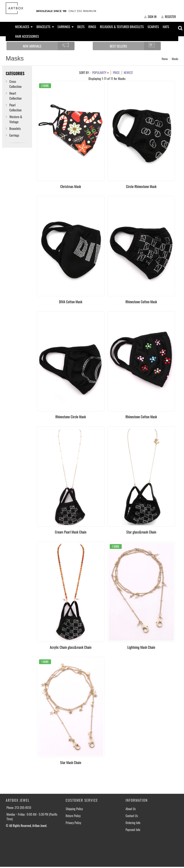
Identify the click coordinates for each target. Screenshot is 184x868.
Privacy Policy (73, 823)
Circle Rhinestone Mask (141, 186)
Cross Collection (15, 84)
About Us (131, 809)
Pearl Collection (15, 107)
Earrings (14, 135)
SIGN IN (150, 17)
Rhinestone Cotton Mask (141, 302)
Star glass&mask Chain (141, 532)
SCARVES (153, 27)
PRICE (116, 73)
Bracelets (15, 128)
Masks (175, 59)
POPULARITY (101, 73)
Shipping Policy (74, 809)
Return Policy (73, 816)
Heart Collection (15, 96)
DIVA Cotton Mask (71, 302)
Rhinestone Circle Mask (71, 417)
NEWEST (128, 73)
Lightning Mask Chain (141, 647)
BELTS (81, 27)
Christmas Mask (71, 186)
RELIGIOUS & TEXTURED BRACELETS (122, 27)
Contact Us (132, 816)
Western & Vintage (16, 119)
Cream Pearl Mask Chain (71, 532)
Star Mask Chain (71, 762)
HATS (166, 27)
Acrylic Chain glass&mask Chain (71, 647)
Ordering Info (133, 823)
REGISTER (169, 17)
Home (165, 59)
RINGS (92, 27)
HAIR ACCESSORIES (27, 36)
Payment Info (133, 830)
